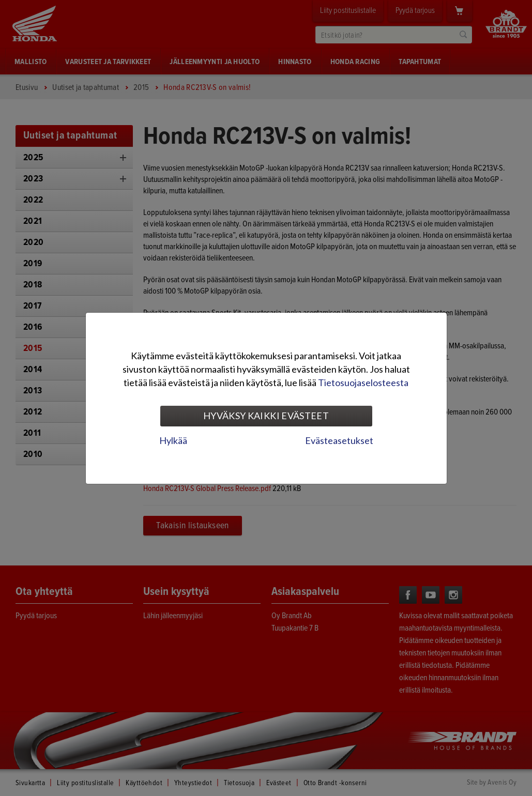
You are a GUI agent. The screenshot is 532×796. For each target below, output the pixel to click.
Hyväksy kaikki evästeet (266, 416)
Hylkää (173, 440)
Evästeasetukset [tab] (339, 440)
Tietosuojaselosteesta (363, 382)
